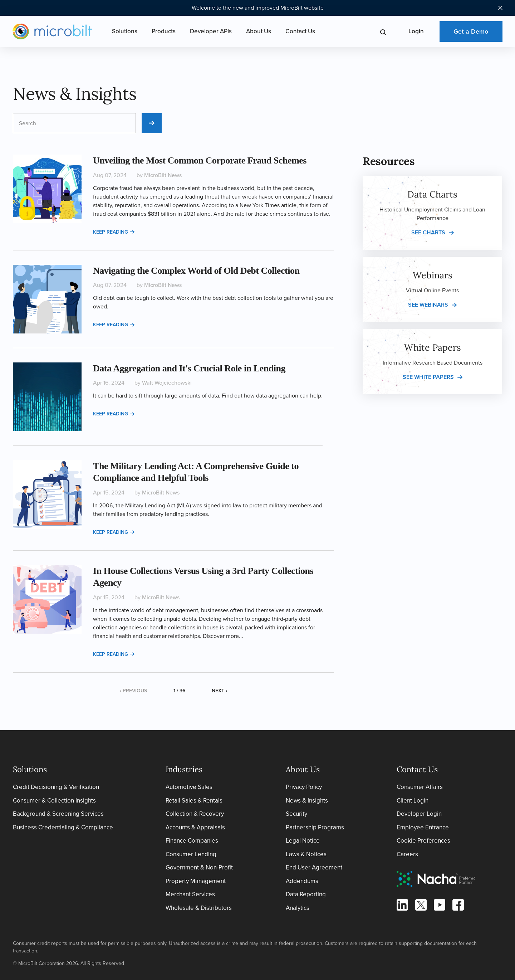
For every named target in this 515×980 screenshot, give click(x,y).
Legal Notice (303, 841)
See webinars (428, 305)
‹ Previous (133, 691)
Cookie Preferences (423, 841)
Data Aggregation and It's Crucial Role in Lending (189, 368)
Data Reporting (306, 894)
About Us (259, 31)
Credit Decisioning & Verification (56, 787)
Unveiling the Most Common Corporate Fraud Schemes (200, 160)
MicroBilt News (163, 175)
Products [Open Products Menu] (164, 31)
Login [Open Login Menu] (416, 31)
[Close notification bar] (500, 8)
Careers (407, 854)
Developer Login (419, 814)
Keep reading (114, 232)
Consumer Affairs (420, 787)
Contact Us (300, 31)
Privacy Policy (304, 787)
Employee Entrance (423, 827)
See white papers (428, 377)
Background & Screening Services (58, 814)
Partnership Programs (315, 827)
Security (296, 814)
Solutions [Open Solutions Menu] (125, 31)
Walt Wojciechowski (167, 383)
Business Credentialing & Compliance (63, 827)
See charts (428, 232)
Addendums (302, 881)
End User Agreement (314, 867)
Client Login (413, 801)
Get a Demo (471, 31)
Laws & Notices (306, 854)
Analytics (298, 908)
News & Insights (307, 801)
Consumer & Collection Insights (54, 801)
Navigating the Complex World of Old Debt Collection (196, 271)
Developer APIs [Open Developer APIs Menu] (211, 31)
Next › (219, 691)
